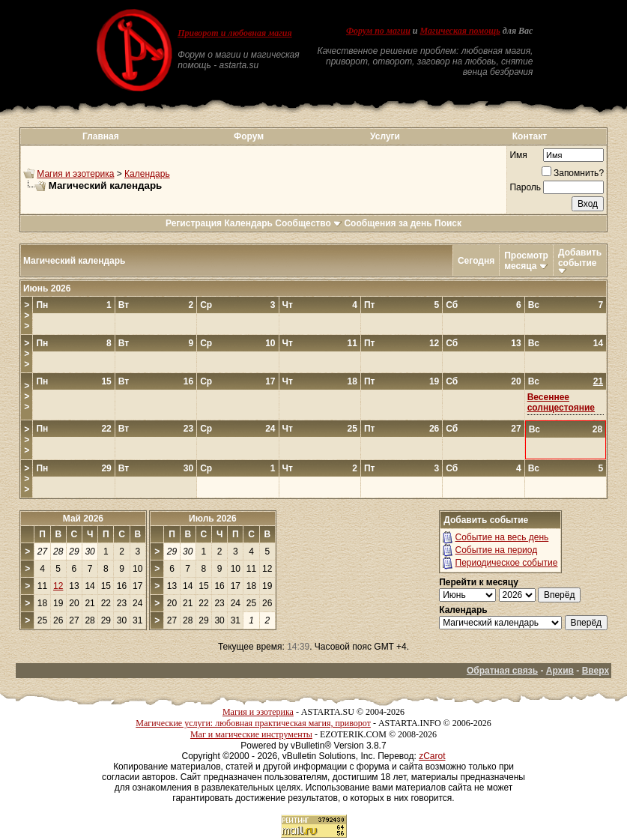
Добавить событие (580, 258)
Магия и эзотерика (75, 174)
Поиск (448, 223)
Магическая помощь (460, 31)
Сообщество (308, 223)
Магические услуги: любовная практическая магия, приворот (253, 723)
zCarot (432, 756)
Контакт (530, 136)
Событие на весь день (502, 537)
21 (598, 381)
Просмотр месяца (526, 261)
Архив (560, 671)
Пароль (525, 187)
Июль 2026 (213, 519)
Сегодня (476, 261)
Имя (518, 155)
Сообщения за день (388, 223)
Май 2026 (83, 519)
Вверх (596, 671)
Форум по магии (378, 31)
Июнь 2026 (47, 288)
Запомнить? (573, 173)
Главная (101, 136)
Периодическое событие (507, 563)
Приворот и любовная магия (235, 33)
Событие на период (497, 550)
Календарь (147, 174)
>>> (27, 315)
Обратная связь (502, 671)
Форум (249, 136)
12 (58, 586)
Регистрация (194, 223)
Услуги (385, 136)
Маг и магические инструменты (251, 734)
